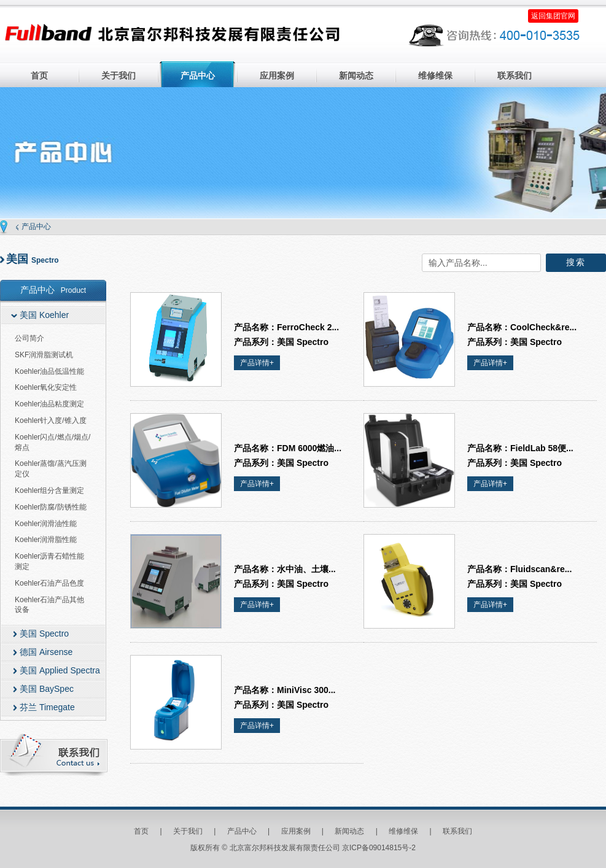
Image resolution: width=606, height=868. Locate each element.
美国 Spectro (44, 634)
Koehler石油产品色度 (49, 583)
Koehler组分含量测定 (49, 490)
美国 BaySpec (47, 689)
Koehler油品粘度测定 (49, 404)
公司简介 (29, 338)
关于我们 (118, 76)
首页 (39, 76)
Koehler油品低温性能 (49, 371)
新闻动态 (356, 76)
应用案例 (277, 76)
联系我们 (515, 76)
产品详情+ (257, 363)
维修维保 (435, 76)
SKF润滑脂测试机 (44, 355)
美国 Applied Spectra (60, 670)
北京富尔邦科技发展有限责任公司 (172, 35)
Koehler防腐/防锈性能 (51, 507)
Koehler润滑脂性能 (46, 540)
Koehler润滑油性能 (46, 524)
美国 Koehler (44, 315)
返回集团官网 (553, 16)
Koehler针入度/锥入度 (51, 420)
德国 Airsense (46, 652)
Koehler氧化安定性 (46, 387)
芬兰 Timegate (47, 707)
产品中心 (198, 76)
